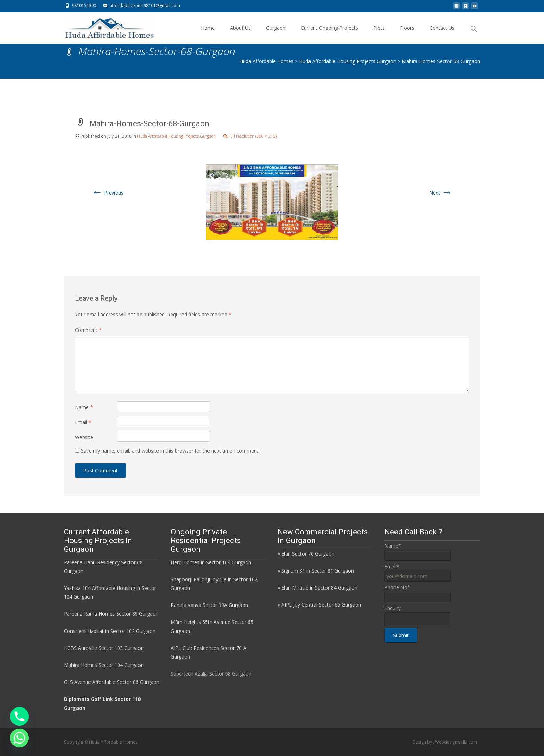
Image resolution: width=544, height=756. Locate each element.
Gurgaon (276, 34)
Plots (379, 34)
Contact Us (442, 34)
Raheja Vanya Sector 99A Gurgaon (209, 605)
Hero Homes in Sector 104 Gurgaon (211, 562)
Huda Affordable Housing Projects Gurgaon (176, 136)
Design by (423, 742)
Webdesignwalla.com (456, 742)
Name (84, 407)
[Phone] (19, 716)
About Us (240, 34)
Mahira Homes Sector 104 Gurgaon (104, 665)
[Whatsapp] (19, 738)
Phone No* (397, 587)
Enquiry (393, 608)
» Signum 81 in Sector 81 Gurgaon (316, 571)
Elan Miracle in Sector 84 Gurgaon (319, 588)
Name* (393, 546)
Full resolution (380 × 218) (252, 136)
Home (208, 34)
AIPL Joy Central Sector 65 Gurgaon (321, 605)
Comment (88, 330)
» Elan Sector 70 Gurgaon (306, 554)
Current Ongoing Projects (329, 34)
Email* (392, 566)
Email (83, 422)
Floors (407, 34)
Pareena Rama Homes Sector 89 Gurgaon (111, 614)
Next (441, 193)
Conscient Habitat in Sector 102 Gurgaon (110, 631)
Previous (108, 193)
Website (84, 437)
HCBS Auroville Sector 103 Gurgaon (104, 648)
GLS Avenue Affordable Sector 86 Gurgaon (112, 682)
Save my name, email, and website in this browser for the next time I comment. (170, 451)
